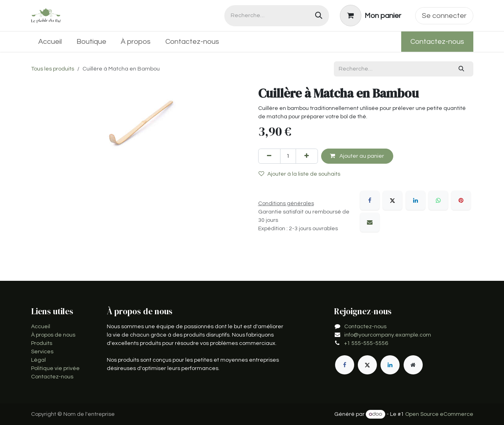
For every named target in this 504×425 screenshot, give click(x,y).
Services (42, 352)
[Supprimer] (269, 156)
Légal (38, 360)
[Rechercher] (319, 16)
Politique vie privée (55, 368)
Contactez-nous (437, 42)
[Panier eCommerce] (370, 16)
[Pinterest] (461, 200)
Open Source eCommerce (439, 414)
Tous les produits (53, 69)
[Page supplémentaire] (413, 365)
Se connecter (444, 16)
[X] (392, 200)
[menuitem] (50, 42)
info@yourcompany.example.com (388, 335)
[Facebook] (370, 200)
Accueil (41, 327)
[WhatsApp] (438, 200)
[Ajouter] (307, 156)
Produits (42, 343)
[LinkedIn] (416, 200)
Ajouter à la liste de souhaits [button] (299, 174)
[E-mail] (370, 222)
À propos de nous (53, 335)
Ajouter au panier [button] (357, 156)
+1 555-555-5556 (366, 343)
